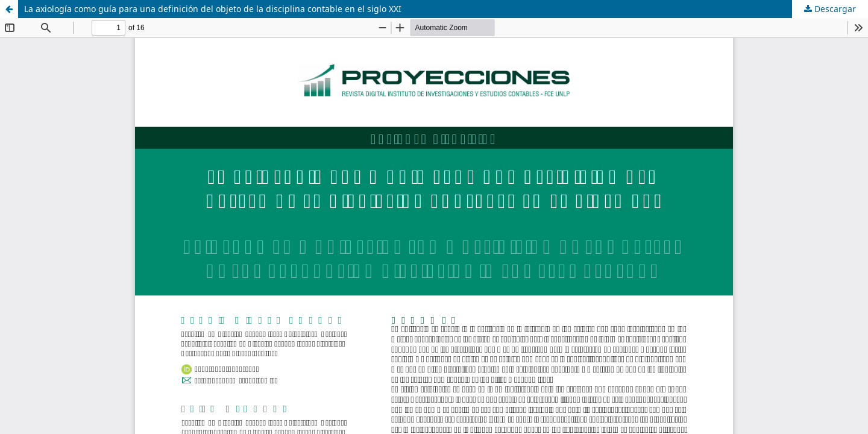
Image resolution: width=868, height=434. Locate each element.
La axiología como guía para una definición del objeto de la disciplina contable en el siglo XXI (213, 9)
